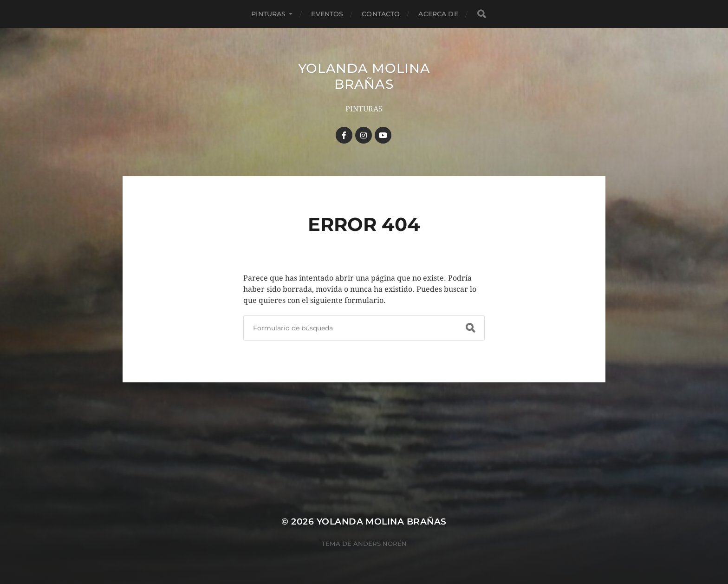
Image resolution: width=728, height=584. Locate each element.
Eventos (327, 14)
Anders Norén (380, 544)
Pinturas (268, 14)
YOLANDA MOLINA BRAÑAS (364, 76)
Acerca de (438, 14)
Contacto (381, 14)
